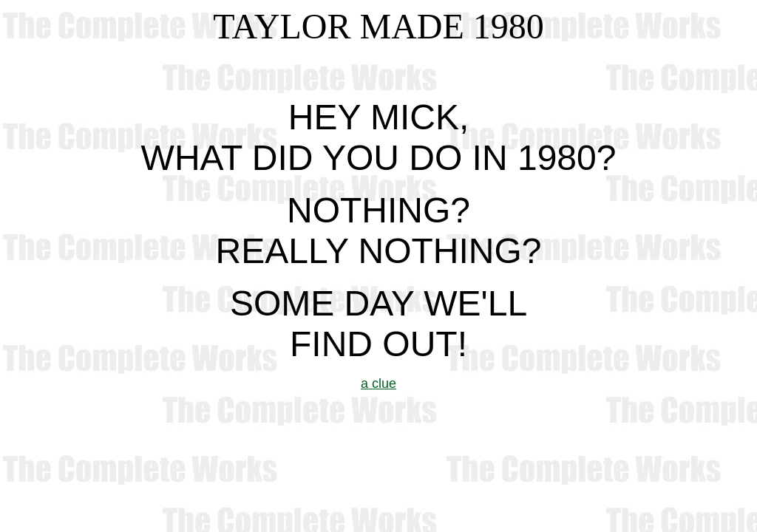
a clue (378, 383)
